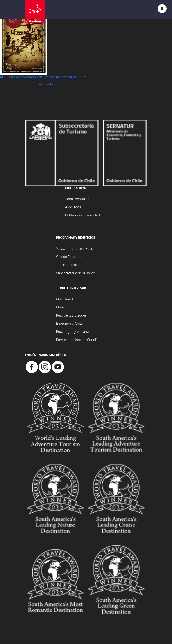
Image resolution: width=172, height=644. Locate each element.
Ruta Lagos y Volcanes (73, 331)
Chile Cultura (66, 307)
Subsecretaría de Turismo (76, 273)
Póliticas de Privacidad (82, 215)
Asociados (73, 207)
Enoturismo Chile (69, 323)
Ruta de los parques (71, 315)
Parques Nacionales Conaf (76, 339)
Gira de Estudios (69, 256)
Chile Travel (65, 299)
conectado (44, 84)
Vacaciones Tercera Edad (75, 248)
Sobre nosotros (77, 199)
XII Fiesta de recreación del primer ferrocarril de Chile (43, 77)
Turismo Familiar (69, 265)
